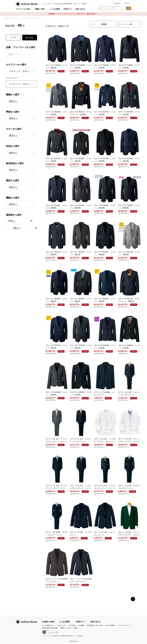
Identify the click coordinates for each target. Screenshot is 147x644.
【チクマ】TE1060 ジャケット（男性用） (129, 160)
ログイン (118, 3)
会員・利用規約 (110, 625)
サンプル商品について (48, 625)
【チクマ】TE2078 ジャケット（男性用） (129, 253)
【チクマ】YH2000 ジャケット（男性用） (56, 67)
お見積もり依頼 (48, 622)
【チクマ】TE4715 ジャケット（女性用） (56, 160)
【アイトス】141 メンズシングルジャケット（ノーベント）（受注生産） (81, 487)
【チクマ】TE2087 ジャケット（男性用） (56, 300)
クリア (13, 38)
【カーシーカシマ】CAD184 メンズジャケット (57, 580)
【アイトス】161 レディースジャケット (105, 534)
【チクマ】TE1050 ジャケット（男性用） (105, 160)
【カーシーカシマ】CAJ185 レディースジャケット (81, 580)
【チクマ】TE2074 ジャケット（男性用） (56, 253)
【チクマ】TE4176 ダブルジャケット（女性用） (81, 113)
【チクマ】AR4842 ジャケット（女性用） (56, 394)
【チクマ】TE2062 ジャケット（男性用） (129, 207)
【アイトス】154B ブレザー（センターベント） (56, 534)
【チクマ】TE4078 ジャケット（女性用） (56, 113)
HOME (7, 18)
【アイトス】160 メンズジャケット (81, 534)
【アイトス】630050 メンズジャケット (105, 394)
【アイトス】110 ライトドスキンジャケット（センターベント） (57, 440)
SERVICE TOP (14, 18)
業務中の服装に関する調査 (50, 628)
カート (128, 3)
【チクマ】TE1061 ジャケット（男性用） (56, 207)
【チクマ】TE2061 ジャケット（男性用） (105, 207)
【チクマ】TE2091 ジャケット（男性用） (105, 300)
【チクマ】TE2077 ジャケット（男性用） (105, 253)
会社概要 (81, 625)
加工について (62, 625)
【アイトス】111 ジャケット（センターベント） (81, 440)
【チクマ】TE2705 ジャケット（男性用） (81, 347)
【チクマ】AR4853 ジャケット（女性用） (81, 394)
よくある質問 (55, 9)
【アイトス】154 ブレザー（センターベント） (129, 487)
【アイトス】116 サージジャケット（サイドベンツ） (56, 487)
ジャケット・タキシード (38, 18)
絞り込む (30, 38)
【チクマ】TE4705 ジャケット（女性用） (129, 113)
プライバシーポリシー (124, 625)
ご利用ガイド (68, 9)
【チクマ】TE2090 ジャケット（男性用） (81, 300)
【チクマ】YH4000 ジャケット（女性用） (81, 67)
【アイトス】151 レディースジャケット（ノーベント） (105, 487)
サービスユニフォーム (25, 18)
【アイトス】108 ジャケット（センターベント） (129, 394)
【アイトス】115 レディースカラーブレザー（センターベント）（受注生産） (129, 440)
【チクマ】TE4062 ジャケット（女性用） (129, 67)
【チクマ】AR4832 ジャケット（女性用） (105, 347)
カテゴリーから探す (23, 9)
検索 (129, 8)
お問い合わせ (80, 9)
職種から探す (40, 9)
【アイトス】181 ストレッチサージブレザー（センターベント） (129, 534)
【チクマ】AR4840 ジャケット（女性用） (129, 347)
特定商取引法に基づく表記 (95, 625)
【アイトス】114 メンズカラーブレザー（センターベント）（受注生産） (105, 440)
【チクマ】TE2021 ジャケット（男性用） (81, 207)
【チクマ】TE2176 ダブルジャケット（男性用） (129, 300)
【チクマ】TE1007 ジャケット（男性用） (81, 160)
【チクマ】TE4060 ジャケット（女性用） (105, 67)
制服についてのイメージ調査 (69, 628)
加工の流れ (72, 625)
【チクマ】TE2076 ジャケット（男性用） (81, 253)
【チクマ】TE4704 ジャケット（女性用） (105, 113)
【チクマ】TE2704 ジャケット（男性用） (56, 347)
